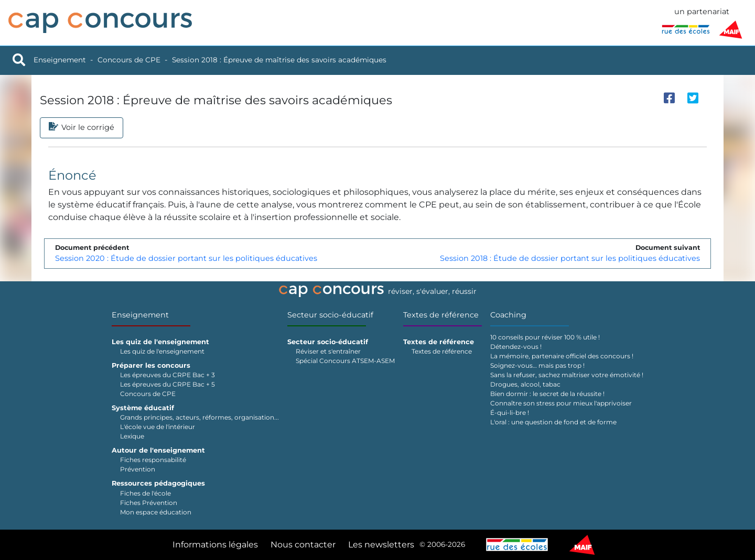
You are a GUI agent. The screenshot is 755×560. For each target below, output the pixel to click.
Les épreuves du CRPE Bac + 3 (168, 375)
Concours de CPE (129, 60)
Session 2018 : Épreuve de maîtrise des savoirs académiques (279, 60)
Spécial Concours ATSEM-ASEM (345, 361)
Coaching (508, 315)
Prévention (138, 469)
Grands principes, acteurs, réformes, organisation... (199, 417)
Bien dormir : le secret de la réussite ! (547, 394)
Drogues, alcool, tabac (525, 384)
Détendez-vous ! (516, 347)
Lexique (132, 436)
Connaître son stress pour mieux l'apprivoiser (561, 403)
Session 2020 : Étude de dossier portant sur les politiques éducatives (186, 258)
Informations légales (215, 545)
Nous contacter (303, 545)
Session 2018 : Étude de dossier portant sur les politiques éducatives (570, 258)
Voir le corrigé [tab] (82, 128)
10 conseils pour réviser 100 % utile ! (545, 337)
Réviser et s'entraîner (328, 351)
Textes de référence (441, 315)
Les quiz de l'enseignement (162, 351)
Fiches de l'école (145, 493)
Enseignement (60, 60)
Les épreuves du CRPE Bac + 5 (168, 384)
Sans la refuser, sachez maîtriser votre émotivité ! (567, 375)
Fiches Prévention (149, 503)
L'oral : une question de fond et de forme (553, 422)
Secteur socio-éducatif (330, 315)
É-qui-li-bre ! (510, 413)
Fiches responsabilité (153, 460)
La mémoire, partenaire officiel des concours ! (562, 356)
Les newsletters (381, 545)
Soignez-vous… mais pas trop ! (537, 365)
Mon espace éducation (156, 512)
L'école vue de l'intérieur (158, 427)
